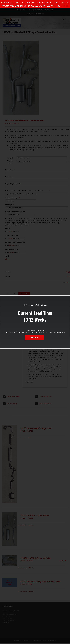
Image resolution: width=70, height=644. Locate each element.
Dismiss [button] (64, 6)
